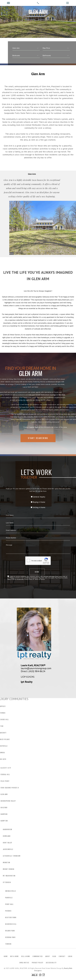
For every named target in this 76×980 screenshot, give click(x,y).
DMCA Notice (24, 963)
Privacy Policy (38, 963)
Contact (62, 956)
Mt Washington (9, 876)
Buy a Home (14, 956)
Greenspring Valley (8, 801)
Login (70, 956)
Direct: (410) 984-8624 (33, 671)
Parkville (9, 898)
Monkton (6, 863)
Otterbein (7, 882)
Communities (38, 956)
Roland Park (10, 931)
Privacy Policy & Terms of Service (36, 556)
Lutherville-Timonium (12, 856)
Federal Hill (5, 775)
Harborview (7, 829)
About (48, 956)
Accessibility (51, 963)
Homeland (7, 836)
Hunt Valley (7, 843)
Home (6, 956)
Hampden (4, 814)
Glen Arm (4, 794)
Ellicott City (6, 768)
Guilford (4, 808)
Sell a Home (26, 956)
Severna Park (10, 937)
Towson (8, 944)
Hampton (4, 821)
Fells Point (5, 781)
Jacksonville (8, 849)
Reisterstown (11, 918)
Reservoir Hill (11, 924)
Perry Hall (9, 904)
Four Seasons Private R (10, 788)
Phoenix (8, 911)
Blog (54, 956)
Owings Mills (10, 891)
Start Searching (38, 444)
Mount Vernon (9, 869)
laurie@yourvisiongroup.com (36, 668)
